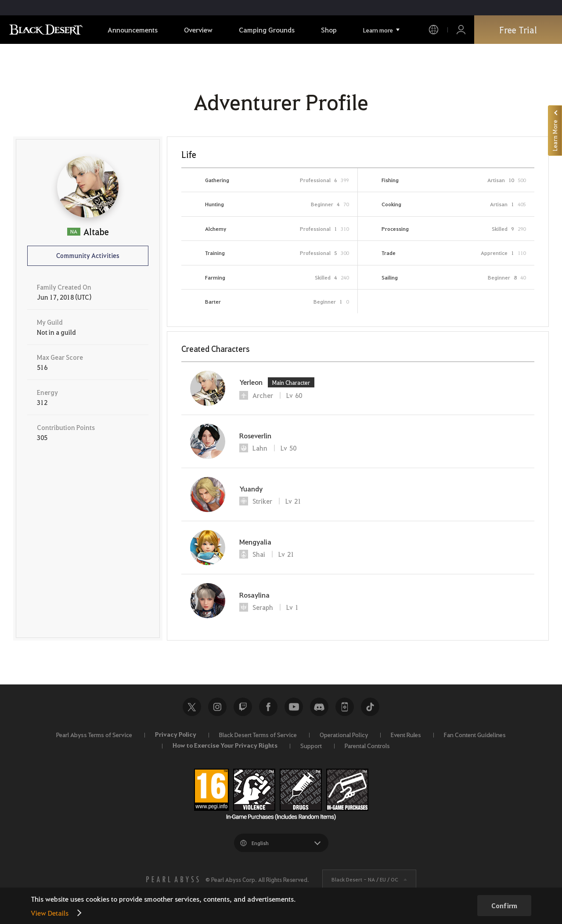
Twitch (243, 707)
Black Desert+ (345, 707)
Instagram (217, 707)
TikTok (370, 707)
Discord (319, 707)
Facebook (268, 707)
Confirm (504, 906)
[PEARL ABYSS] (173, 879)
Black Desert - (365, 879)
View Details (50, 913)
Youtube (294, 707)
